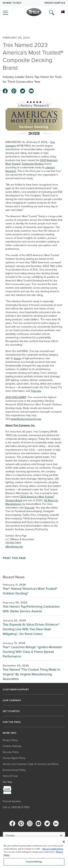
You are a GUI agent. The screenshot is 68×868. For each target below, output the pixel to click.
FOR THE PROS (12, 722)
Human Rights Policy (14, 758)
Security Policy (11, 752)
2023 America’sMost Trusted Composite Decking (32, 162)
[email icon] (31, 91)
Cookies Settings (12, 746)
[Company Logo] (34, 12)
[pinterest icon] (14, 91)
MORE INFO (10, 733)
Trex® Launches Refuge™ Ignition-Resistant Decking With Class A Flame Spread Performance (32, 652)
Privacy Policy (10, 740)
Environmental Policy (14, 770)
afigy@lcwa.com (14, 547)
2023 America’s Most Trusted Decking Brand (30, 499)
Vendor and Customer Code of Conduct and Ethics (31, 764)
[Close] (64, 842)
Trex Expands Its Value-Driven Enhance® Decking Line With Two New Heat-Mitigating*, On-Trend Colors (31, 629)
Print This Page (14, 558)
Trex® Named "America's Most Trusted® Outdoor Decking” (30, 591)
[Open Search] (52, 13)
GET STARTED (11, 711)
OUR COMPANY (12, 700)
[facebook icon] (5, 91)
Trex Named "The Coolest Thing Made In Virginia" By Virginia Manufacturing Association (31, 674)
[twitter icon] (23, 91)
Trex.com (36, 391)
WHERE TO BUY (12, 3)
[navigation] (34, 9)
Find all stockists (12, 801)
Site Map (8, 782)
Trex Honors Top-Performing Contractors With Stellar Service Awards (31, 609)
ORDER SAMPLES (55, 3)
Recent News (14, 577)
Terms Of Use (10, 776)
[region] (34, 852)
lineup (17, 358)
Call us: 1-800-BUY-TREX (16, 807)
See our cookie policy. (53, 849)
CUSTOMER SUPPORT (16, 690)
